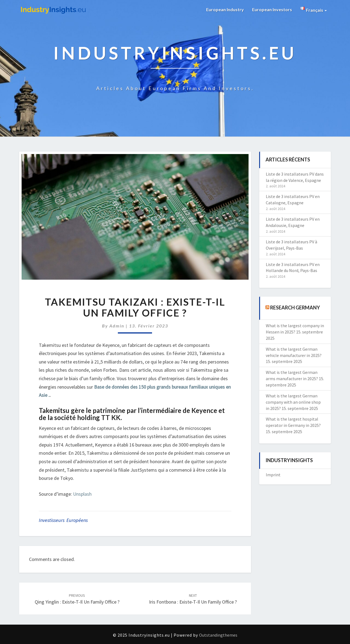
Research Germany (295, 308)
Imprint (273, 475)
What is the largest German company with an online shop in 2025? (293, 402)
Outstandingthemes (218, 635)
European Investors (272, 9)
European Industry (225, 9)
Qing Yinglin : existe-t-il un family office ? (77, 599)
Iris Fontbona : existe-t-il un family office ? (193, 599)
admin (117, 326)
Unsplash (82, 494)
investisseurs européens (63, 520)
